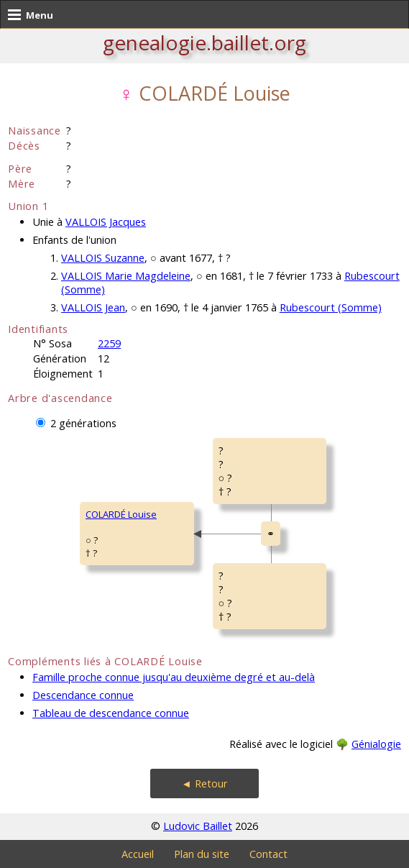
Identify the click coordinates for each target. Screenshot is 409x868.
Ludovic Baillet (198, 826)
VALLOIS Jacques (106, 222)
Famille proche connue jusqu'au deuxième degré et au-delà (174, 677)
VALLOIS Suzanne (103, 258)
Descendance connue (83, 695)
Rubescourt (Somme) (331, 307)
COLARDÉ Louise (121, 514)
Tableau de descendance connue (111, 713)
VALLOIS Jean (93, 307)
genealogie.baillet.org (204, 42)
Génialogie (376, 744)
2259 (109, 343)
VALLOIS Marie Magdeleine (126, 276)
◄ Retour (204, 784)
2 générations (83, 423)
